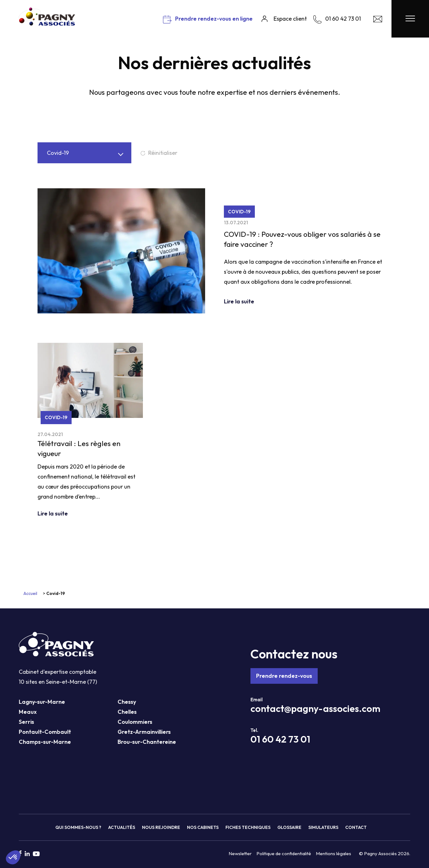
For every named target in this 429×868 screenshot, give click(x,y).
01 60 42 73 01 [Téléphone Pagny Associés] (280, 739)
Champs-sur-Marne (45, 742)
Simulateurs (323, 827)
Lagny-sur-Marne (42, 702)
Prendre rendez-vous (284, 676)
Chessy (127, 702)
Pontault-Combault (45, 732)
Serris (26, 722)
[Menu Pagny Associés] (410, 19)
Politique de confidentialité (284, 853)
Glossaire (289, 827)
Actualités (122, 827)
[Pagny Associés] (47, 23)
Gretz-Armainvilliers (144, 732)
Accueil (30, 593)
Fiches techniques (248, 827)
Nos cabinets (203, 827)
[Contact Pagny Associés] (378, 20)
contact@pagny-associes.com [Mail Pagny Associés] (315, 708)
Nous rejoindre (161, 827)
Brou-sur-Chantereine (147, 742)
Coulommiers (135, 722)
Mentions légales (333, 853)
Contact (356, 827)
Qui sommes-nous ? (78, 827)
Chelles (127, 712)
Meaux (28, 712)
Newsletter (240, 853)
